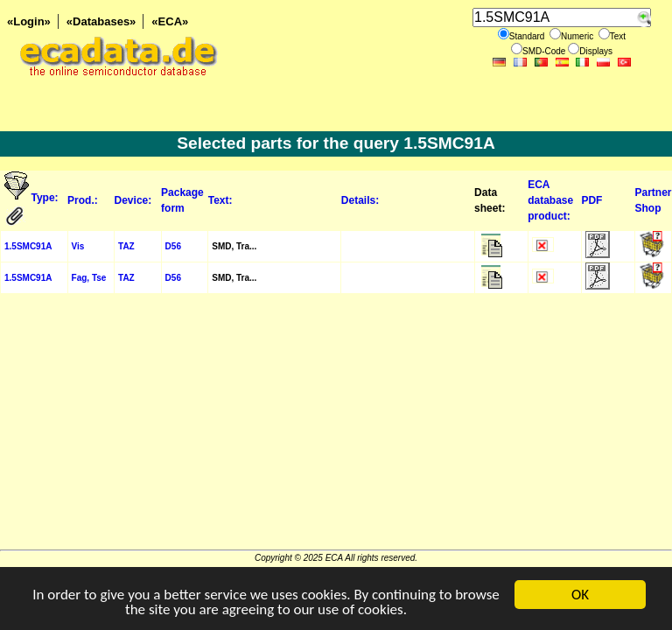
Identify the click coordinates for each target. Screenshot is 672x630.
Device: (133, 200)
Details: (360, 200)
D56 (173, 246)
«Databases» (101, 21)
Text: (220, 200)
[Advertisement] (336, 427)
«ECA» (170, 21)
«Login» (29, 21)
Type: (46, 198)
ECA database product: (550, 200)
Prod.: (83, 200)
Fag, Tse (89, 278)
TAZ (126, 246)
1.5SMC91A (28, 246)
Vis (78, 246)
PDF (591, 200)
